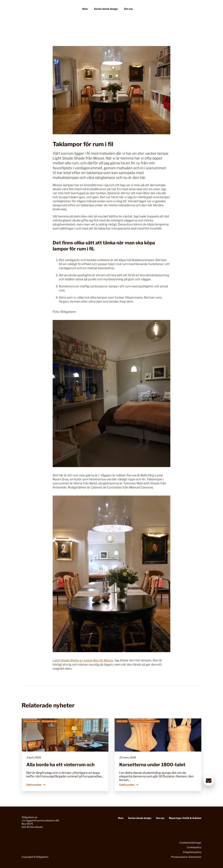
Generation (195, 857)
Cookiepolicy (194, 847)
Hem (85, 10)
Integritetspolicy (192, 852)
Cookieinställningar (190, 843)
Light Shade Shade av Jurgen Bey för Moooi (84, 660)
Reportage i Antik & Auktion (185, 818)
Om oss (128, 10)
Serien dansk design (106, 10)
